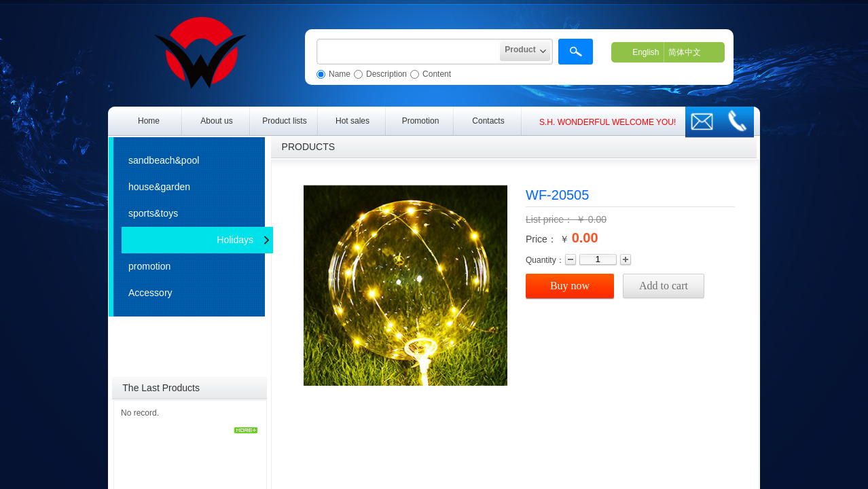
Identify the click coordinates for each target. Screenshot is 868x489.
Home (149, 121)
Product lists (284, 121)
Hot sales (352, 121)
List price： (551, 219)
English (646, 52)
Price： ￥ (547, 239)
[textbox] (408, 52)
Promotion (421, 121)
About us (216, 121)
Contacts (488, 121)
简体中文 (685, 52)
